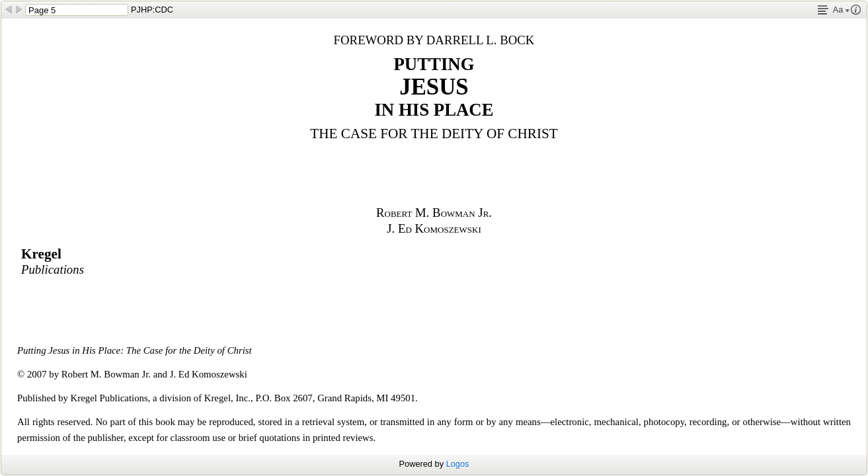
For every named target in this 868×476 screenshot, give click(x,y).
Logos (458, 464)
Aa (841, 10)
